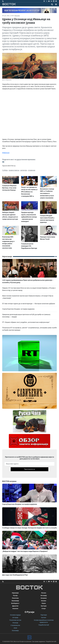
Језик (15, 628)
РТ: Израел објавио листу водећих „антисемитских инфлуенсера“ (26, 322)
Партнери (44, 615)
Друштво (17, 16)
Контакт (44, 618)
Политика (15, 598)
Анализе (15, 609)
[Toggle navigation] (55, 4)
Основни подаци (15, 615)
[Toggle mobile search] (52, 4)
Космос (44, 601)
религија (24, 170)
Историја (15, 618)
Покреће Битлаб (44, 625)
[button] (56, 4)
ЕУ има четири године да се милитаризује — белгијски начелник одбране (29, 304)
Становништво (15, 625)
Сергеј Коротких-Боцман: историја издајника (18, 309)
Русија (15, 595)
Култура (44, 606)
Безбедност (15, 603)
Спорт (44, 609)
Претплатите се (29, 469)
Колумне (44, 598)
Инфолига (6, 153)
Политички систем (15, 620)
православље (14, 170)
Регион (44, 593)
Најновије (15, 593)
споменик (32, 170)
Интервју (44, 595)
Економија (15, 601)
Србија (5, 170)
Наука (44, 603)
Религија (15, 623)
